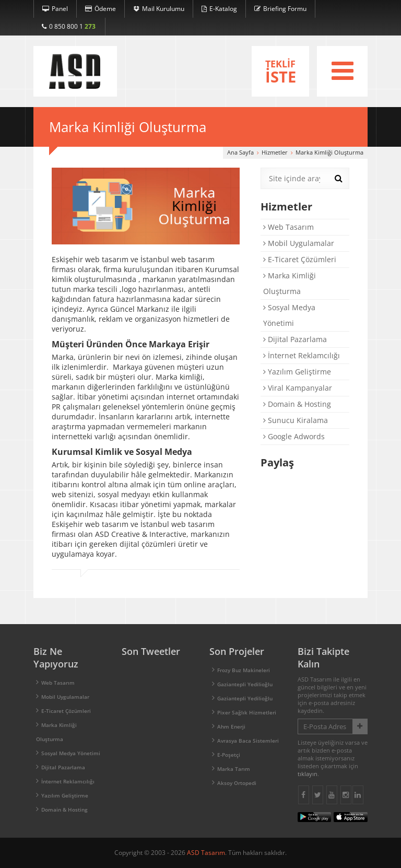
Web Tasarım (288, 227)
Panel (55, 9)
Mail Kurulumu (159, 9)
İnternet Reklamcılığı (302, 355)
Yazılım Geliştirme (297, 372)
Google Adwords (294, 436)
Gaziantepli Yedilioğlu (245, 684)
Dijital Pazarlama (295, 339)
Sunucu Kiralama (296, 420)
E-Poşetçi (229, 755)
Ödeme (101, 9)
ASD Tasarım (206, 853)
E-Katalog (219, 9)
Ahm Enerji (231, 726)
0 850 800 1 (69, 26)
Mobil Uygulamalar (299, 243)
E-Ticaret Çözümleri (300, 259)
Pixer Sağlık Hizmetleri (247, 712)
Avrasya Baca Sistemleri (248, 741)
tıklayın (308, 774)
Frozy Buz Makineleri (244, 670)
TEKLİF (280, 72)
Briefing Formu (280, 9)
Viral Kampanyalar (298, 388)
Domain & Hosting (297, 404)
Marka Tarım (234, 769)
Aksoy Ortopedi (237, 783)
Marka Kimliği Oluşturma (290, 283)
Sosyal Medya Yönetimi (289, 315)
